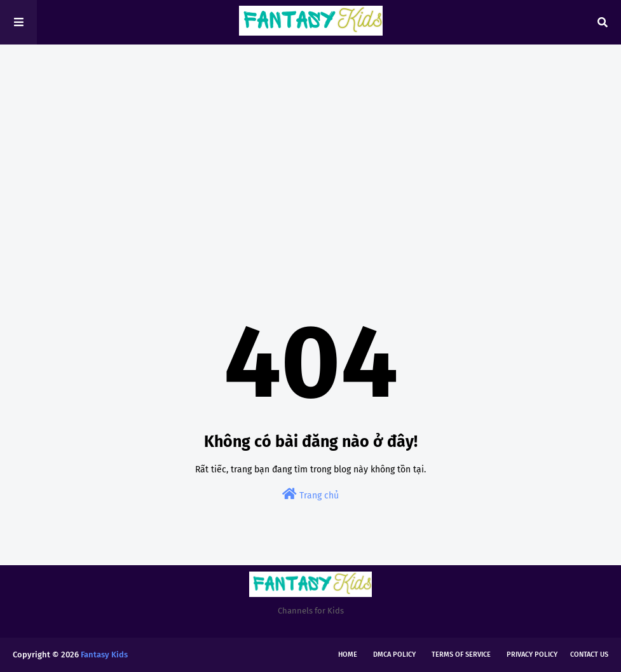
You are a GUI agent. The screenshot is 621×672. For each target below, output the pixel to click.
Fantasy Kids (104, 655)
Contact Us (589, 655)
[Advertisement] (310, 153)
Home (348, 655)
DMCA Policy (394, 655)
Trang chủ (310, 494)
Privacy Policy (532, 655)
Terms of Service (461, 655)
